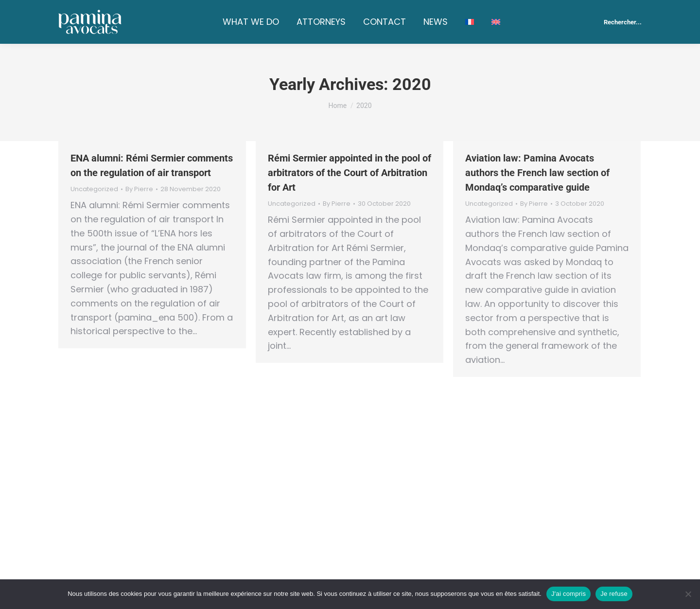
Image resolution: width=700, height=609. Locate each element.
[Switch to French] (470, 22)
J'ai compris (569, 594)
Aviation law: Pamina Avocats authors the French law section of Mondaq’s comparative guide (537, 173)
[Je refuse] (688, 594)
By (139, 189)
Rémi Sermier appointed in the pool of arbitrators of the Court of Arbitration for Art (350, 173)
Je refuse (614, 594)
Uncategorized (94, 189)
